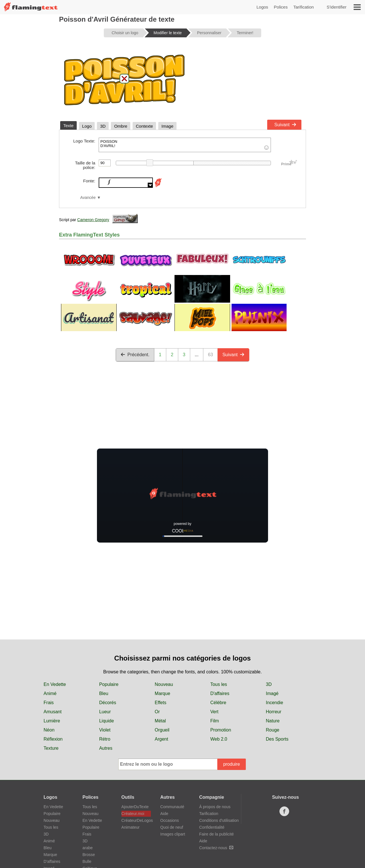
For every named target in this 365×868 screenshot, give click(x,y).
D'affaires (220, 693)
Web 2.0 (219, 739)
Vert (214, 712)
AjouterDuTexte (135, 807)
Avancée (88, 198)
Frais (49, 703)
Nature (273, 721)
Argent (162, 739)
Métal (160, 721)
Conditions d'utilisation (219, 820)
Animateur (131, 827)
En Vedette (55, 684)
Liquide (107, 721)
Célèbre (218, 703)
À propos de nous (215, 807)
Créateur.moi (133, 814)
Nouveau (164, 684)
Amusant (53, 712)
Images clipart (173, 834)
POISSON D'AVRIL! (185, 145)
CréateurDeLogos (136, 820)
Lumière (52, 721)
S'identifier (336, 7)
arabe (88, 848)
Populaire (109, 684)
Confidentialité (212, 827)
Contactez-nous (216, 848)
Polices (281, 7)
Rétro (105, 739)
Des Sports (277, 739)
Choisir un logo (125, 33)
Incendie (274, 703)
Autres (106, 748)
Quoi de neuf (172, 827)
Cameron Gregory (93, 220)
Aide (164, 814)
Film (214, 721)
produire (232, 764)
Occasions (170, 820)
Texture (51, 748)
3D (269, 684)
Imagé (272, 693)
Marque (163, 693)
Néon (49, 730)
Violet (105, 730)
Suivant (285, 125)
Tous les (219, 684)
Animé (50, 693)
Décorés (108, 703)
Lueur (105, 712)
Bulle (87, 861)
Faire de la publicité (216, 834)
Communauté (172, 807)
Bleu (104, 693)
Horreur (273, 712)
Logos (262, 7)
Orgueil (162, 730)
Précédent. (135, 355)
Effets (161, 703)
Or (157, 712)
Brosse (89, 855)
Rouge (272, 730)
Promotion (221, 730)
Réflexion (53, 739)
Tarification (304, 7)
